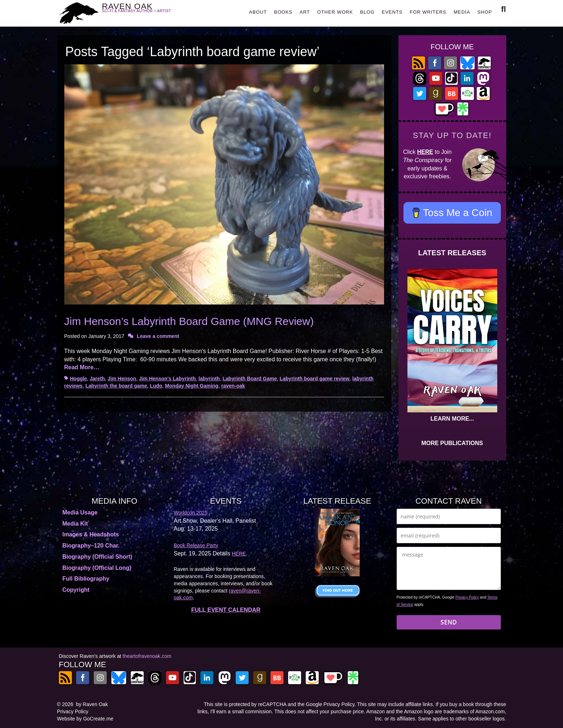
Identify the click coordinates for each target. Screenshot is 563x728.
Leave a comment (158, 336)
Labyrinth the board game (116, 386)
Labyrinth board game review (315, 379)
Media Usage (80, 512)
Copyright (76, 590)
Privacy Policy (467, 597)
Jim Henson (122, 379)
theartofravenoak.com (147, 656)
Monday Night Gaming (192, 386)
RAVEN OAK (147, 11)
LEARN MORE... (452, 419)
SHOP (485, 12)
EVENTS (392, 12)
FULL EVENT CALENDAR (226, 610)
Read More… (82, 367)
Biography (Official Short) (98, 557)
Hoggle (79, 379)
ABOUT (258, 12)
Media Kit (75, 524)
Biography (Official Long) (97, 568)
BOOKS (283, 12)
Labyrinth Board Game (250, 379)
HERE (425, 152)
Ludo (156, 386)
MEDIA (462, 12)
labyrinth (209, 379)
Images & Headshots (91, 534)
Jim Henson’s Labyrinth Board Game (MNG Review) (189, 321)
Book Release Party (196, 545)
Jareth (97, 379)
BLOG (367, 12)
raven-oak (233, 386)
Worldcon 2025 (191, 513)
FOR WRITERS (428, 12)
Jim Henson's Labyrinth (167, 379)
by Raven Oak (92, 704)
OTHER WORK (335, 12)
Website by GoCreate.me (85, 719)
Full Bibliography (86, 579)
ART (305, 12)
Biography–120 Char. (91, 546)
